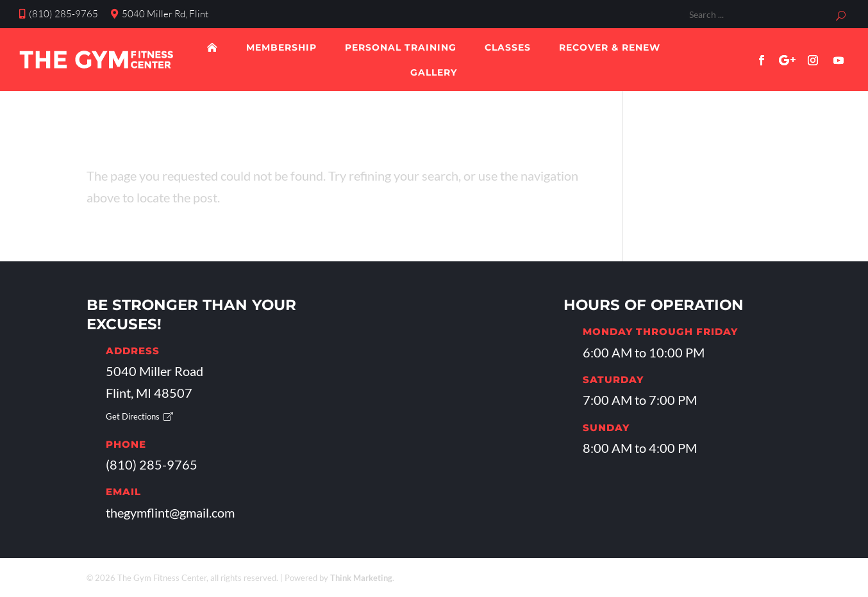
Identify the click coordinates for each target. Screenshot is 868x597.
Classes (508, 47)
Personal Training (401, 47)
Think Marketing (361, 578)
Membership (281, 47)
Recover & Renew (610, 47)
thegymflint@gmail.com (170, 512)
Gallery (434, 72)
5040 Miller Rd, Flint (160, 14)
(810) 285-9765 (59, 14)
